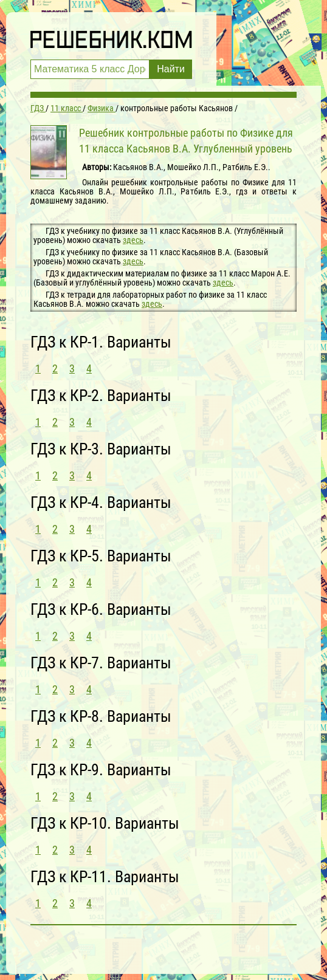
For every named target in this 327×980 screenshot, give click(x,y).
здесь (133, 240)
